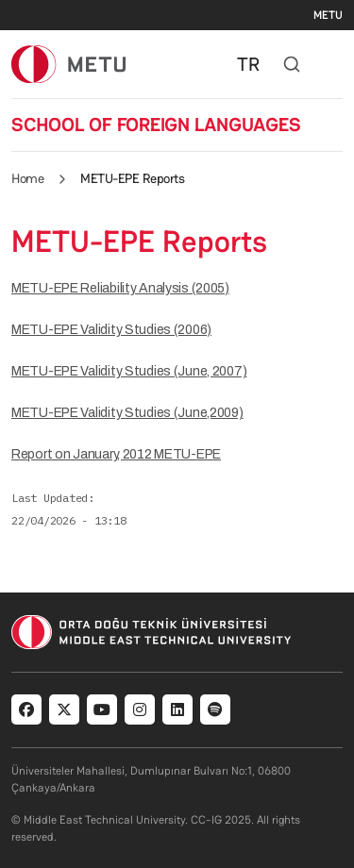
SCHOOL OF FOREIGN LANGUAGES (156, 125)
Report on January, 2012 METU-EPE (116, 454)
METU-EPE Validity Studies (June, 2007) (129, 371)
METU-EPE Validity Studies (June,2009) (127, 413)
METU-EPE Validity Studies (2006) (111, 330)
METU (328, 15)
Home (27, 178)
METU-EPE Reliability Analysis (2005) (120, 288)
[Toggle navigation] (333, 64)
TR (248, 64)
